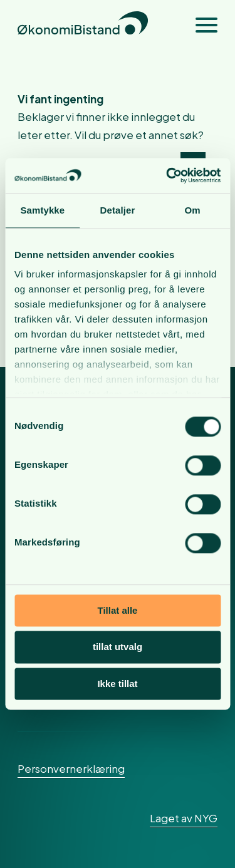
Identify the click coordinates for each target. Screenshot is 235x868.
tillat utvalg (118, 647)
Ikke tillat (117, 684)
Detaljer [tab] (118, 210)
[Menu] (200, 25)
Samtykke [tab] (42, 210)
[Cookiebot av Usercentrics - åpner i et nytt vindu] (167, 175)
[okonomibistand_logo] (97, 25)
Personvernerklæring (71, 768)
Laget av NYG (184, 818)
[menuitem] (200, 25)
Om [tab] (193, 210)
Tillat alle (118, 610)
